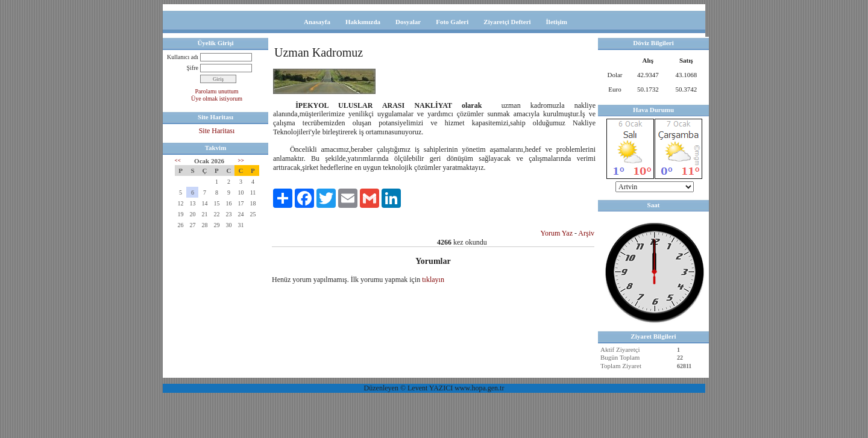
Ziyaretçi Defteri (507, 22)
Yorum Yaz (557, 233)
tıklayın (433, 280)
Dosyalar (408, 22)
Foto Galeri (452, 22)
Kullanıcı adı (183, 57)
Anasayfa (317, 22)
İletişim (557, 22)
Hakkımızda (363, 22)
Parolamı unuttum (217, 91)
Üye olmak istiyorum (217, 99)
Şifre (193, 68)
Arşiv (586, 233)
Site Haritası (217, 131)
